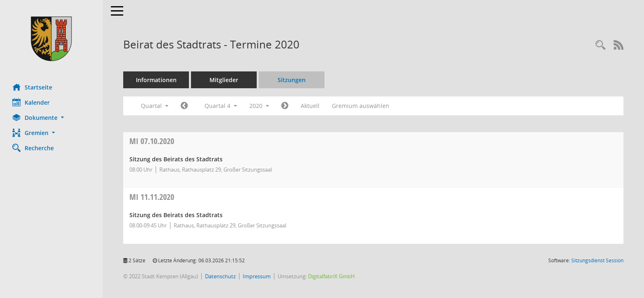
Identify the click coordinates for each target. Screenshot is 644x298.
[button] (51, 118)
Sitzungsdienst (597, 260)
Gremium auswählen (361, 106)
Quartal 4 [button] (221, 106)
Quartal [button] (155, 106)
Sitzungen (292, 80)
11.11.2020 (152, 197)
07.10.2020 (152, 141)
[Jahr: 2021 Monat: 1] (285, 106)
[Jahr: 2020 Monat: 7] (184, 106)
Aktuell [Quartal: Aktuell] (310, 106)
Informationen (156, 80)
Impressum (257, 276)
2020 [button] (259, 106)
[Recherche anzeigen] (600, 45)
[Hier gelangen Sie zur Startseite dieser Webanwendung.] (51, 39)
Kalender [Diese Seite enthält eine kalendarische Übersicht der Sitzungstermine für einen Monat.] (31, 102)
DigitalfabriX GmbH (331, 276)
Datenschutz (220, 276)
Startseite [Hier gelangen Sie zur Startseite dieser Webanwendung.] (32, 87)
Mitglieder (224, 80)
